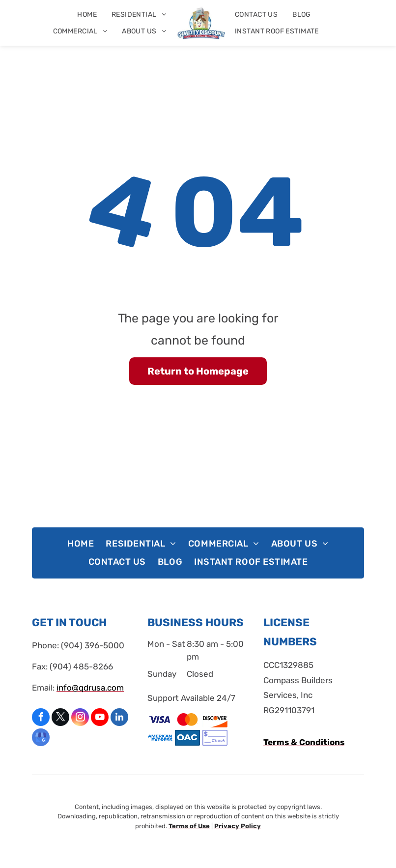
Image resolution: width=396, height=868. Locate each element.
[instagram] (80, 718)
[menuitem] (87, 14)
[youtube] (100, 718)
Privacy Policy (238, 826)
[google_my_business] (41, 738)
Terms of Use (189, 826)
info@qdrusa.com (90, 688)
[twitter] (60, 718)
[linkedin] (119, 718)
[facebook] (41, 718)
